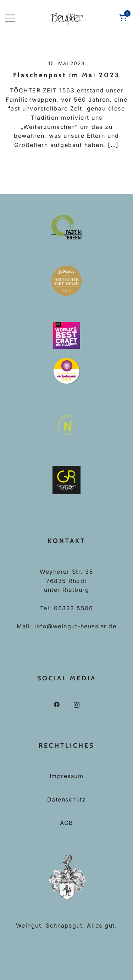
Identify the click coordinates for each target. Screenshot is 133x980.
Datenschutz (67, 799)
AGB (66, 823)
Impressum (67, 776)
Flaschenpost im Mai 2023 (66, 75)
